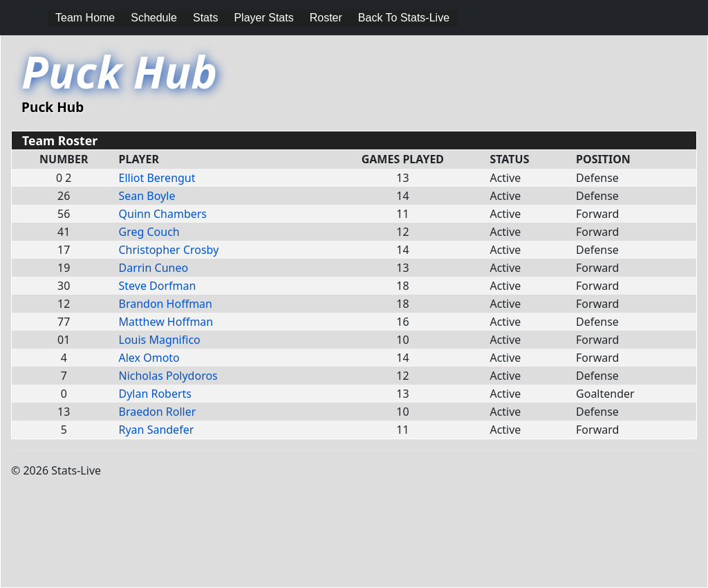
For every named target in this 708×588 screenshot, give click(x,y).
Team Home (85, 18)
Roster (326, 18)
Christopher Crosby (169, 250)
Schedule (154, 18)
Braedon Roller (158, 412)
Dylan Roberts (156, 394)
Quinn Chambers (163, 214)
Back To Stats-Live (404, 18)
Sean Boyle (147, 196)
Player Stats (263, 18)
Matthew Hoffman (166, 322)
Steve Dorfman (158, 286)
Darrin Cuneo (154, 268)
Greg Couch (149, 232)
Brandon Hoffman (166, 304)
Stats (205, 18)
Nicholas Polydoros (168, 376)
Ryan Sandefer (157, 430)
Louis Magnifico (160, 340)
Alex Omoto (149, 358)
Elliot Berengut (157, 178)
